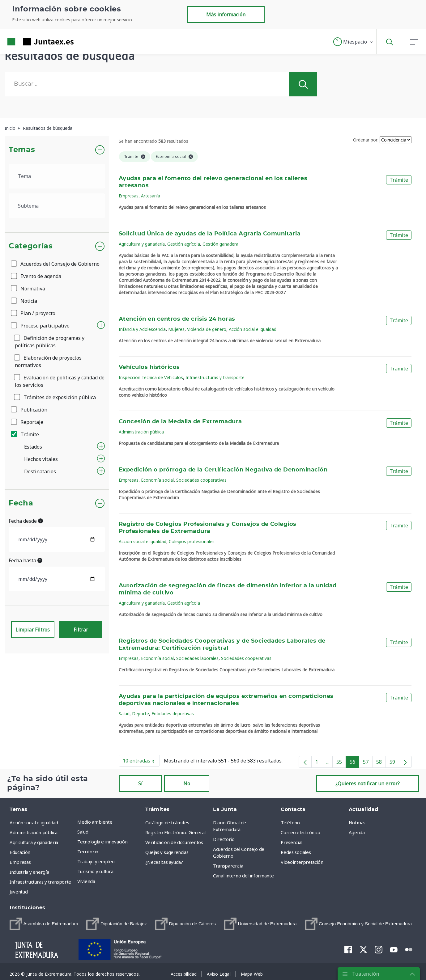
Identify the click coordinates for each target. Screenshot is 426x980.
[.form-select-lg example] (57, 176)
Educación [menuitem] (20, 852)
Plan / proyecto (34, 313)
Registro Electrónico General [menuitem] (175, 832)
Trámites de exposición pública (55, 397)
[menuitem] (44, 924)
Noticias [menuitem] (357, 822)
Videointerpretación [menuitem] (302, 862)
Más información (226, 15)
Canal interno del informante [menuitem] (243, 876)
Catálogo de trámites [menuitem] (167, 822)
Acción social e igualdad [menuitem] (34, 822)
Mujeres (176, 329)
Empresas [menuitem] (20, 862)
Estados (33, 447)
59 (394, 763)
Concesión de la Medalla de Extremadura (180, 422)
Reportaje (28, 422)
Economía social (157, 480)
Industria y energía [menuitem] (29, 872)
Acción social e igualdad (253, 329)
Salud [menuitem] (83, 832)
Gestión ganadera (220, 244)
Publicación (30, 410)
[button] (354, 42)
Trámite (25, 434)
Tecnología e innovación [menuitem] (102, 842)
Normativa (28, 289)
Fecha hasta (26, 560)
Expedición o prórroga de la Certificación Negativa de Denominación (223, 470)
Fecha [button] (21, 503)
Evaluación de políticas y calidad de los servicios (60, 381)
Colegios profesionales (192, 541)
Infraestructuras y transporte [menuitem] (40, 882)
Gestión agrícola (184, 244)
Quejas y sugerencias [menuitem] (167, 852)
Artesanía (151, 196)
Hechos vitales (41, 459)
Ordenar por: (366, 140)
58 (381, 763)
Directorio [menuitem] (224, 839)
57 (368, 763)
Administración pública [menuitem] (33, 832)
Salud (124, 714)
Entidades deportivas (173, 714)
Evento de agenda (36, 276)
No (187, 784)
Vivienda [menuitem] (86, 881)
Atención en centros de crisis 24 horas (177, 319)
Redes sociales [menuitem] (296, 852)
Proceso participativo (41, 326)
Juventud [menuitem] (19, 892)
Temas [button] (22, 150)
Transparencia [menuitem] (228, 866)
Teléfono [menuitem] (290, 822)
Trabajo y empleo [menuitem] (96, 861)
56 (354, 763)
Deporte (141, 714)
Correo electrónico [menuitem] (300, 832)
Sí (140, 784)
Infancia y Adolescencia (142, 329)
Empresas (129, 196)
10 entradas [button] (141, 762)
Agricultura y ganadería (142, 244)
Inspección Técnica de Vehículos (151, 377)
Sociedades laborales (197, 658)
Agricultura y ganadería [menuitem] (34, 842)
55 (341, 763)
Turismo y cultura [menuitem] (95, 871)
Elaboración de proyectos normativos (48, 361)
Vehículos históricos (149, 367)
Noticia (24, 301)
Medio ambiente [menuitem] (95, 822)
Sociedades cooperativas (201, 480)
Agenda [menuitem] (357, 832)
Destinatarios (40, 471)
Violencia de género (207, 329)
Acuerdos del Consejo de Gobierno (56, 264)
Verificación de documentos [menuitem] (174, 842)
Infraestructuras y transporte (215, 377)
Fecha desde (26, 521)
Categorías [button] (31, 246)
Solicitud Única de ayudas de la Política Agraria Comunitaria (210, 234)
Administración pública (141, 432)
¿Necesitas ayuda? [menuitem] (164, 862)
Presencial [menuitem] (292, 842)
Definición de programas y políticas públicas (50, 342)
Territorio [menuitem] (88, 851)
